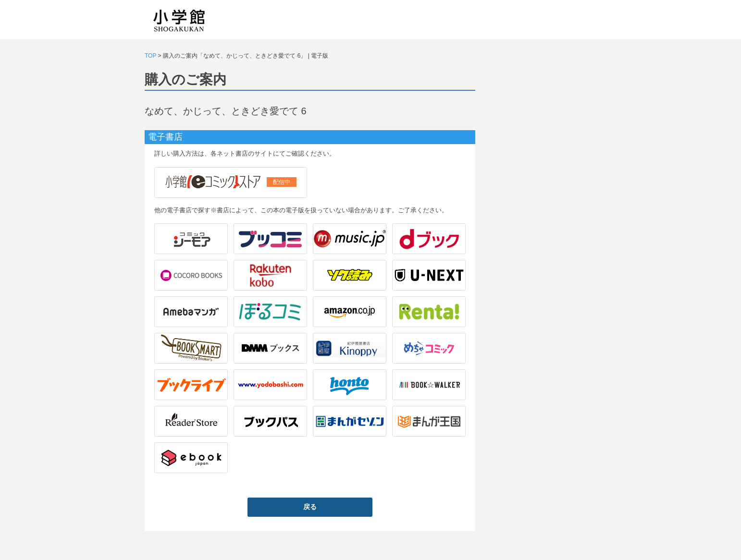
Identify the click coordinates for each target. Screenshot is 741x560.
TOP (150, 56)
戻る (310, 507)
